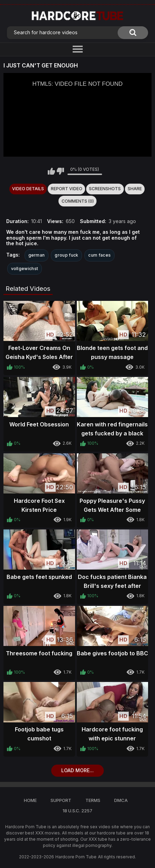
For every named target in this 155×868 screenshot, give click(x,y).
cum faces (99, 255)
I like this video (51, 171)
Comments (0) (78, 201)
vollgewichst (25, 269)
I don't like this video (60, 171)
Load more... (77, 770)
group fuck (66, 255)
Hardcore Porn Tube (76, 857)
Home (30, 800)
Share (135, 189)
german (37, 255)
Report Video (67, 189)
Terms (93, 800)
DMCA (121, 800)
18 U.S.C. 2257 (77, 811)
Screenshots (105, 189)
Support (61, 800)
